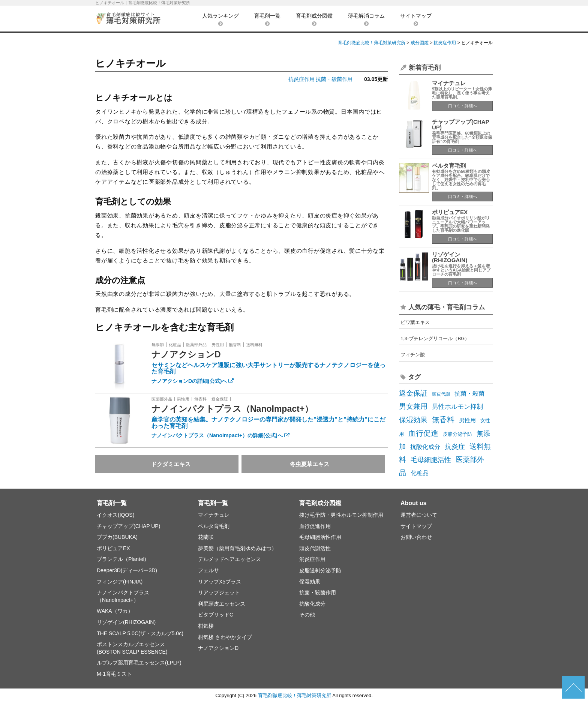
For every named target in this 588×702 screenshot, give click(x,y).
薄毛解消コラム (366, 19)
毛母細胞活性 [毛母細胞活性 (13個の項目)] (431, 460)
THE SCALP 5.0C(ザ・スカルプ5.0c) (140, 633)
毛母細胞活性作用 (320, 537)
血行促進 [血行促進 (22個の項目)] (423, 433)
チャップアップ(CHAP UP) (460, 124)
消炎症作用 (312, 559)
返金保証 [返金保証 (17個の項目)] (413, 393)
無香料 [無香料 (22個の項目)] (443, 420)
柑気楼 (206, 626)
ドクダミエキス (171, 464)
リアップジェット (219, 592)
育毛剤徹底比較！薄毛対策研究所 (295, 695)
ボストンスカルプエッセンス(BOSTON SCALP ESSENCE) (132, 648)
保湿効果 (310, 582)
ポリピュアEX (450, 212)
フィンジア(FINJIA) (120, 582)
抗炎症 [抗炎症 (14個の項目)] (455, 446)
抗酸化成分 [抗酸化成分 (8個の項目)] (425, 447)
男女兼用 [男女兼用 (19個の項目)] (413, 406)
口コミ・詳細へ (463, 106)
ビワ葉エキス (415, 322)
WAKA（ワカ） (115, 611)
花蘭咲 (206, 537)
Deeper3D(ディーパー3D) (127, 570)
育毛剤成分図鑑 (314, 19)
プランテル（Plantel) (121, 559)
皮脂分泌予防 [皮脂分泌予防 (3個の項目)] (457, 434)
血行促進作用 (315, 526)
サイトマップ (416, 19)
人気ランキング (220, 19)
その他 (307, 615)
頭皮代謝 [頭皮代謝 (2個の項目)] (441, 394)
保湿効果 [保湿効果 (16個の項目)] (413, 420)
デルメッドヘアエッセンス (229, 559)
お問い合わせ (416, 537)
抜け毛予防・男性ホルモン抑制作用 (341, 515)
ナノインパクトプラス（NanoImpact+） (232, 409)
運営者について (419, 515)
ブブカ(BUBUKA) (117, 537)
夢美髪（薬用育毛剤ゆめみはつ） (237, 548)
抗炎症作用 (301, 79)
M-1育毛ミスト (114, 674)
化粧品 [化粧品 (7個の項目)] (420, 473)
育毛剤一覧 (267, 19)
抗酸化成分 (312, 604)
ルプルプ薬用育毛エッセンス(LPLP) (139, 663)
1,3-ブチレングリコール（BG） (435, 338)
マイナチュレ (449, 83)
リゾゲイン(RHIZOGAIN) (450, 257)
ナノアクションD (186, 354)
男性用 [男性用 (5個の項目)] (467, 420)
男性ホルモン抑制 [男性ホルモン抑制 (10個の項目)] (457, 407)
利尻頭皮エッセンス (222, 604)
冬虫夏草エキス (310, 464)
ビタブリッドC (216, 615)
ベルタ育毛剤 (449, 166)
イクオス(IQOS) (115, 515)
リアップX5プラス (220, 582)
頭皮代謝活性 (315, 548)
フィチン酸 (413, 355)
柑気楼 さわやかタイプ (225, 637)
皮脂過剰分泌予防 (320, 570)
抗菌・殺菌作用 (334, 79)
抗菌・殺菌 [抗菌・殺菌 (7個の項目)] (469, 394)
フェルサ (208, 570)
